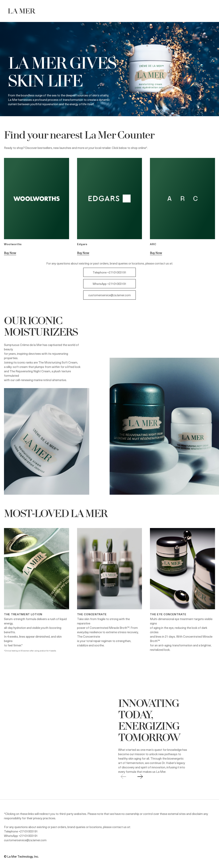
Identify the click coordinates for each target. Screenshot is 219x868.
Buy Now (10, 253)
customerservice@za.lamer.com (109, 295)
